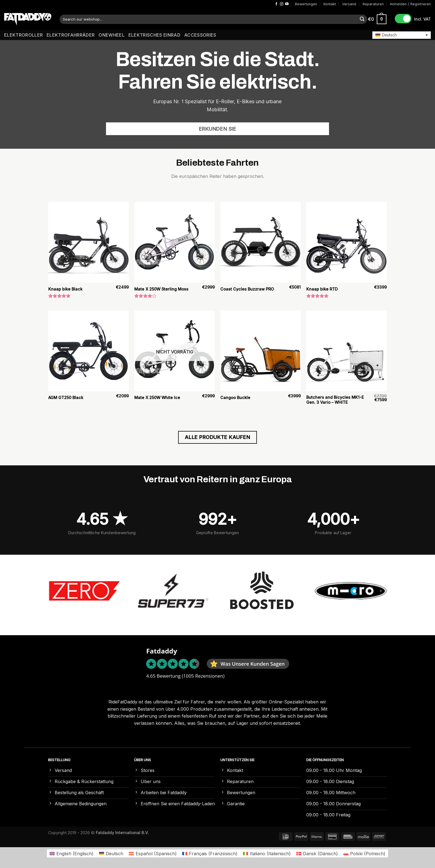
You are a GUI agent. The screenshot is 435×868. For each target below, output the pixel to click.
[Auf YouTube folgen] (287, 4)
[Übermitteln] (362, 19)
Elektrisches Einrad (154, 35)
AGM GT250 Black (66, 398)
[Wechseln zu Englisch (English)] (72, 853)
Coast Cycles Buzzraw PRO (247, 289)
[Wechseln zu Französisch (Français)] (210, 853)
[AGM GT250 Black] (88, 351)
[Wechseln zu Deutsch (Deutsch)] (111, 853)
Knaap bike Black (65, 289)
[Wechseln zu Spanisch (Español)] (153, 853)
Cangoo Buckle (235, 398)
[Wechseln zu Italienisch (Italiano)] (267, 853)
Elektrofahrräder (71, 35)
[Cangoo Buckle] (261, 351)
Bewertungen (306, 4)
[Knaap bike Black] (88, 242)
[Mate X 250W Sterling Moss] (174, 242)
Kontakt (330, 4)
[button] (402, 35)
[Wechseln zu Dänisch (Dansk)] (317, 853)
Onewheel (112, 35)
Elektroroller (23, 35)
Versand (349, 4)
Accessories (200, 35)
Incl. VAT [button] (423, 19)
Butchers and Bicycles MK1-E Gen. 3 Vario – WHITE (335, 400)
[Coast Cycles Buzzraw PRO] (261, 242)
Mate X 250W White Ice (157, 398)
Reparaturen (373, 4)
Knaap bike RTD (322, 289)
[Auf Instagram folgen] (282, 4)
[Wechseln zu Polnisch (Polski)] (364, 853)
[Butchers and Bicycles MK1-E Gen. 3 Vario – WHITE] (347, 351)
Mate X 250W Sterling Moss (161, 289)
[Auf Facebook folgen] (276, 4)
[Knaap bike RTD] (347, 242)
